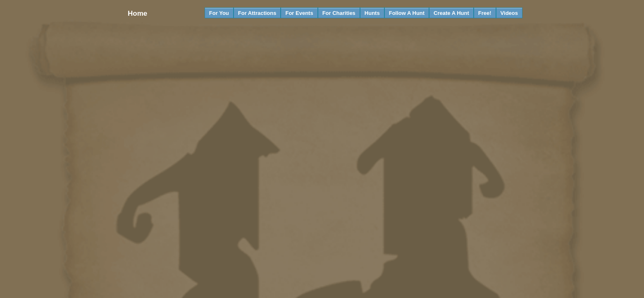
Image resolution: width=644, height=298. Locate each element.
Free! (485, 13)
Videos (509, 13)
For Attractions (257, 13)
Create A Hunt (451, 13)
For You (219, 13)
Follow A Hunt (407, 13)
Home (137, 13)
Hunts (372, 13)
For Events (299, 13)
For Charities (339, 13)
